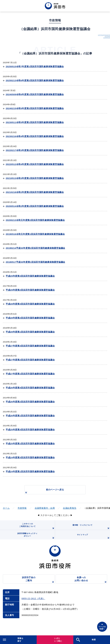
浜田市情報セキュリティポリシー (36, 536)
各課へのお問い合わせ (91, 580)
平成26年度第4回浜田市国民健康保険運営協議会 (30, 388)
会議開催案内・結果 (45, 508)
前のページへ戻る (44, 491)
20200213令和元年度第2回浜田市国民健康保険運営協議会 (35, 220)
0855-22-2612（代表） (33, 598)
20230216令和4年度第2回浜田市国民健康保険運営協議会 (35, 136)
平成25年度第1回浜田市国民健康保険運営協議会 (30, 444)
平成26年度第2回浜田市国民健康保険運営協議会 (30, 402)
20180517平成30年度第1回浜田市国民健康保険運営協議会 (35, 262)
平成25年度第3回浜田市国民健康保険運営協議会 (30, 430)
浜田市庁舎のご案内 (38, 580)
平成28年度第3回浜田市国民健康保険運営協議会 (30, 304)
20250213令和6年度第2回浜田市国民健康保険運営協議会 (35, 80)
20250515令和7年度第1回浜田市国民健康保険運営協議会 (35, 66)
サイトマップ (94, 537)
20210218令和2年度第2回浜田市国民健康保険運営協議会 (35, 192)
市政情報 (22, 508)
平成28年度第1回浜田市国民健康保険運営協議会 (30, 332)
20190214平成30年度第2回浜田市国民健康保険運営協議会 (35, 248)
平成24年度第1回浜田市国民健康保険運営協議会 (30, 471)
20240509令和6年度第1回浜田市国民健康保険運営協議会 (35, 94)
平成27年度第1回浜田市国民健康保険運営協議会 (30, 374)
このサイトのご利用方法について (37, 526)
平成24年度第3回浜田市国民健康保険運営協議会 (30, 457)
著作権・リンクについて (91, 527)
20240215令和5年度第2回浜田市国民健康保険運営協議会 (35, 108)
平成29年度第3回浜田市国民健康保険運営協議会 (30, 276)
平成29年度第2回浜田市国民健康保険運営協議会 (30, 290)
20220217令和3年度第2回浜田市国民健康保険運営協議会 (35, 150)
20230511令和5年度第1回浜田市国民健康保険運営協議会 (35, 122)
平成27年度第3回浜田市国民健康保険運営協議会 (30, 346)
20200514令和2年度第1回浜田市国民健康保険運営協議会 (35, 206)
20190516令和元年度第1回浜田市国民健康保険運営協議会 (35, 234)
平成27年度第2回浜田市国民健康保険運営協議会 (30, 360)
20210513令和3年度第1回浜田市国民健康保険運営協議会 (35, 178)
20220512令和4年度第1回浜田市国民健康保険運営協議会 (35, 164)
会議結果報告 (70, 508)
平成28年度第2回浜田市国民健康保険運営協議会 (30, 318)
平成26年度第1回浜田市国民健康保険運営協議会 (30, 416)
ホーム (6, 508)
